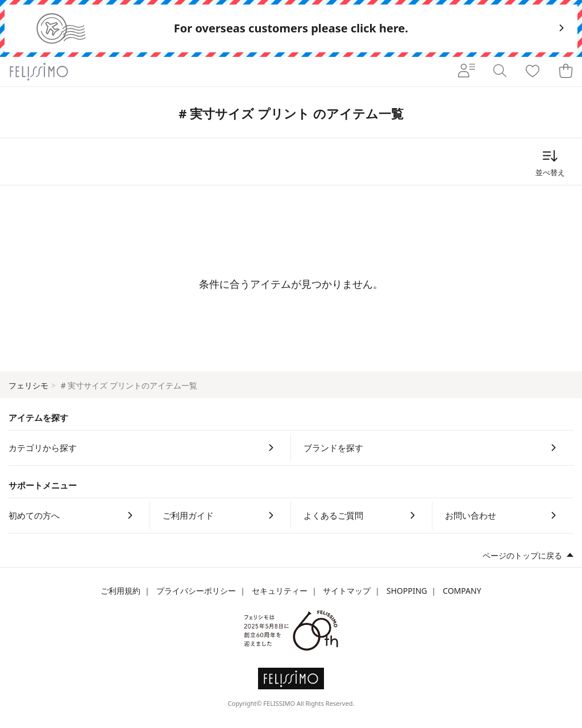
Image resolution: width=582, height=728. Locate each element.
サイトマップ (347, 591)
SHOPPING (407, 591)
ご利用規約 (120, 591)
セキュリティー (280, 591)
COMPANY (462, 591)
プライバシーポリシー (196, 591)
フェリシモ (28, 385)
